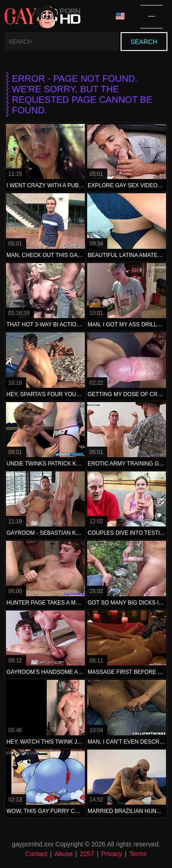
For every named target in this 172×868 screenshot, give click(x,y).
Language (120, 16)
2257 (87, 854)
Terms (138, 854)
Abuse (64, 854)
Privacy (111, 854)
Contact (36, 854)
